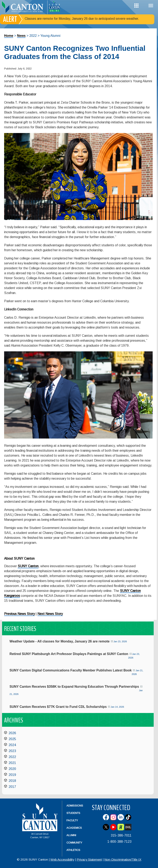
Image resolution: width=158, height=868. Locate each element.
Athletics (73, 850)
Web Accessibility (62, 859)
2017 (12, 787)
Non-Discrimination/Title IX (123, 859)
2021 (12, 763)
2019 (12, 775)
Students (73, 813)
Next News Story (50, 614)
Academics (74, 828)
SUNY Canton (28, 566)
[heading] (24, 7)
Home (9, 36)
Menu (151, 6)
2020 (12, 769)
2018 (12, 781)
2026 (12, 733)
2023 (12, 751)
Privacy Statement (89, 859)
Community (74, 843)
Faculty (72, 820)
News (21, 36)
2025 (12, 739)
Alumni (71, 835)
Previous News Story (19, 614)
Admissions (75, 806)
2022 (12, 757)
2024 (12, 745)
